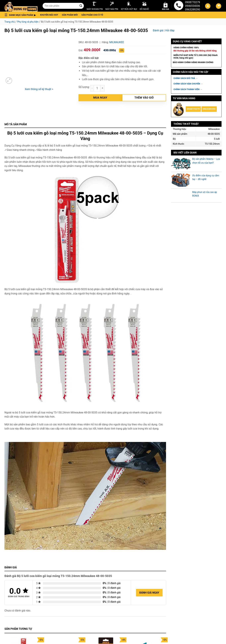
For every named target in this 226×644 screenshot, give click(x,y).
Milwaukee (117, 42)
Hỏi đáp (170, 30)
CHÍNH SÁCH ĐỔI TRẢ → (186, 78)
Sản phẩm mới (70, 15)
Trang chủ (10, 22)
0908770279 (193, 2)
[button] (21, 15)
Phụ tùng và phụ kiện (28, 22)
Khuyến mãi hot (49, 15)
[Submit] (81, 6)
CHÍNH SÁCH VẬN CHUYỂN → (188, 84)
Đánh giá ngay (149, 593)
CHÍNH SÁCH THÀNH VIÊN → (188, 89)
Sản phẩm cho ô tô (92, 15)
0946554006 (193, 6)
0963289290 (193, 10)
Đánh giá (158, 30)
